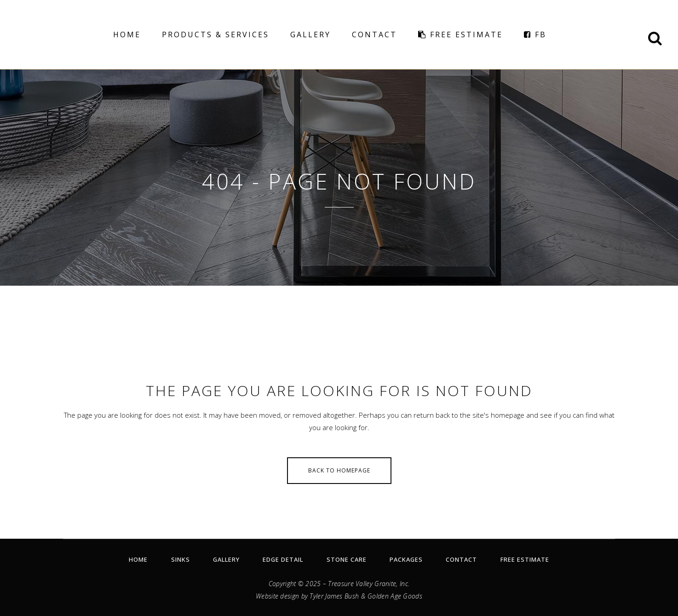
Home (138, 559)
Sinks (181, 559)
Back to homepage (339, 470)
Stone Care (347, 559)
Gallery (226, 559)
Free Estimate (525, 559)
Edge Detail (283, 559)
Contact (461, 559)
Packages (406, 559)
